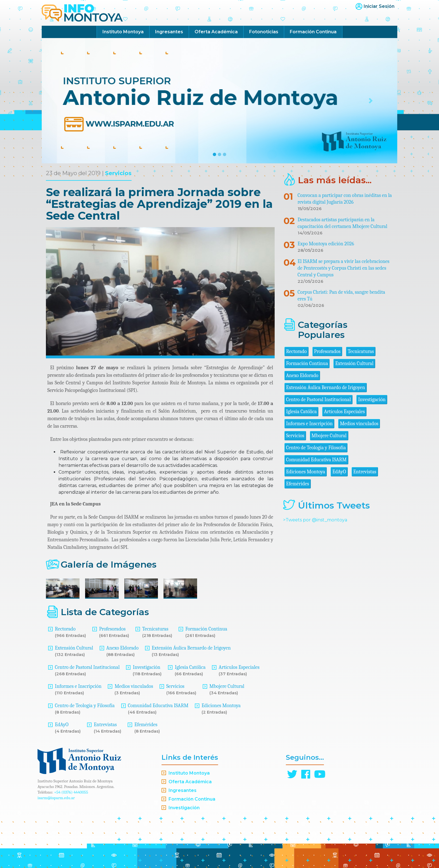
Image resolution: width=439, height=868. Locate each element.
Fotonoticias (264, 32)
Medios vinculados (134, 686)
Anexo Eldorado (122, 648)
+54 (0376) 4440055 (71, 792)
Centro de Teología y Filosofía (85, 706)
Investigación (146, 667)
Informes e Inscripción (78, 686)
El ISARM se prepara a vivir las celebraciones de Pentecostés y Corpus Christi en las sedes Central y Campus (344, 268)
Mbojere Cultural (227, 686)
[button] (68, 101)
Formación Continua (313, 32)
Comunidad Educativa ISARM (158, 706)
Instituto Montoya (123, 32)
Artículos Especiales (239, 667)
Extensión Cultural (74, 648)
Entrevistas (105, 725)
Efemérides (146, 725)
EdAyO (62, 725)
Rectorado (65, 629)
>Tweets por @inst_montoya (315, 520)
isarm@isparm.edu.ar (56, 798)
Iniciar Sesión (379, 6)
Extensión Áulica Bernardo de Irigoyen (191, 648)
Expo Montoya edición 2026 (326, 244)
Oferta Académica (216, 32)
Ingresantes (169, 32)
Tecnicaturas (155, 629)
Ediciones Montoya (221, 706)
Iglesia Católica (190, 667)
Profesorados (112, 629)
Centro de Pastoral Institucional (87, 667)
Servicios (118, 173)
